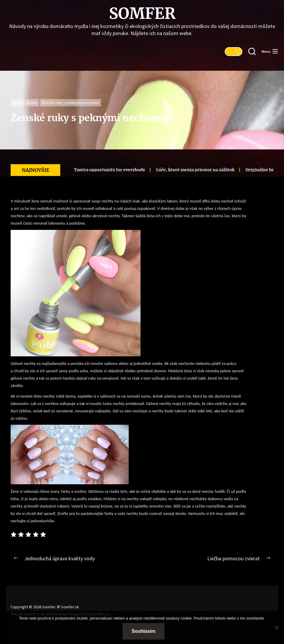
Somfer (142, 14)
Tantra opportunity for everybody (101, 170)
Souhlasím (144, 631)
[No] (277, 627)
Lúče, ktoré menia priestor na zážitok (187, 170)
